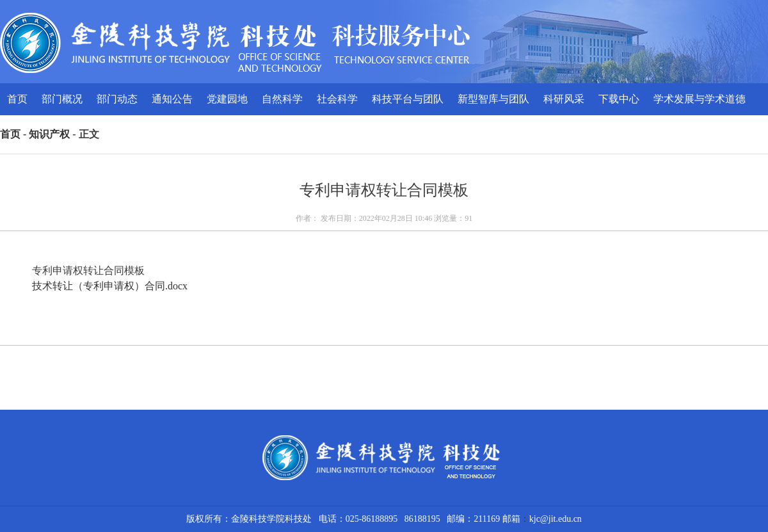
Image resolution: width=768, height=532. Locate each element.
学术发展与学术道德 (700, 99)
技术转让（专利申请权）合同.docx (110, 286)
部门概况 (62, 99)
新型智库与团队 (493, 99)
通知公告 (172, 99)
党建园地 (227, 99)
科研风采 (564, 99)
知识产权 (49, 134)
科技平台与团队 (408, 99)
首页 (17, 99)
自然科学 (282, 99)
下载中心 (619, 99)
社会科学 (337, 99)
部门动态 (117, 99)
